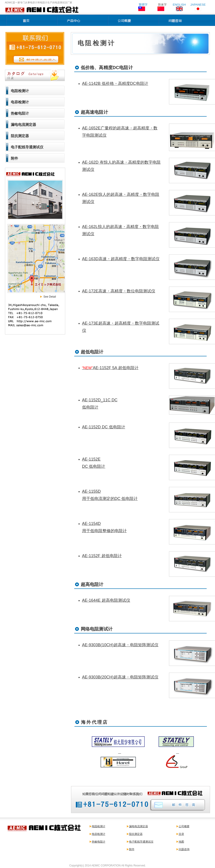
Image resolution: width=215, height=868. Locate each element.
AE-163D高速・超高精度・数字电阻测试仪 (121, 259)
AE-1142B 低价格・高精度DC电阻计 (115, 84)
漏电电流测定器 (23, 125)
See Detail (50, 297)
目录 (181, 834)
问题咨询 (184, 849)
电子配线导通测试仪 (27, 147)
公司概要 (184, 826)
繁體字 (143, 5)
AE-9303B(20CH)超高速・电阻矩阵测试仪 (120, 677)
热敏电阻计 (20, 113)
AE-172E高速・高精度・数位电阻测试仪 (119, 291)
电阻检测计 (20, 91)
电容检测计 (20, 102)
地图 (181, 842)
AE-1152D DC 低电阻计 (104, 427)
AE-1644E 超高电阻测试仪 (106, 600)
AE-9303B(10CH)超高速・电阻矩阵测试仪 (120, 645)
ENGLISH (179, 5)
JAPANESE (198, 5)
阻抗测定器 (20, 136)
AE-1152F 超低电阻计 (102, 556)
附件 (14, 158)
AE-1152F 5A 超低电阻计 (110, 368)
